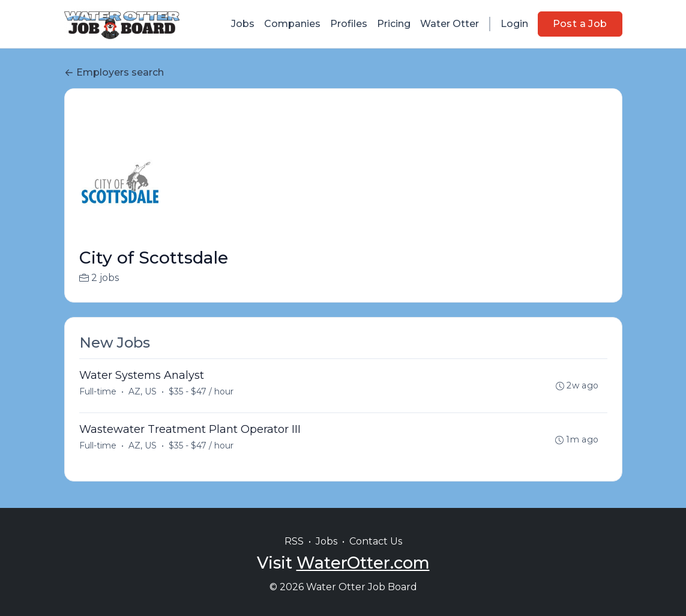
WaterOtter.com (363, 563)
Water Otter (450, 24)
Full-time (98, 391)
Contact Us (376, 541)
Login (514, 24)
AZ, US (143, 391)
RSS (294, 541)
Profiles (349, 24)
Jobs (243, 24)
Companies (292, 24)
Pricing (394, 24)
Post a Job (580, 24)
